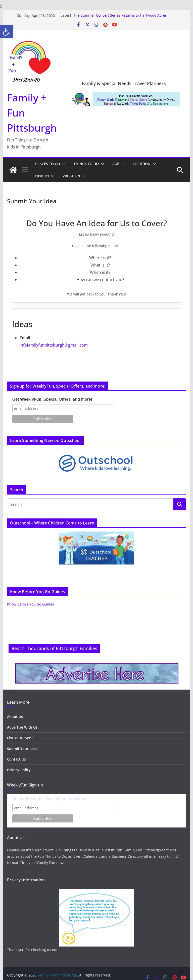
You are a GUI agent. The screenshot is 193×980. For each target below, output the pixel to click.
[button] (63, 164)
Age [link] (116, 164)
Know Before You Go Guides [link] (31, 604)
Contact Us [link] (16, 759)
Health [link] (42, 176)
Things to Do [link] (86, 164)
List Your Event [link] (20, 738)
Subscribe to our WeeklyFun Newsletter (50, 799)
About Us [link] (15, 717)
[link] (7, 32)
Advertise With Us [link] (22, 727)
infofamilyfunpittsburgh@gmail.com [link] (54, 345)
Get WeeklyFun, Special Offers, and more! (52, 399)
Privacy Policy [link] (19, 770)
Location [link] (142, 164)
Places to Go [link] (48, 164)
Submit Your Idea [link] (22, 749)
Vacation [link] (71, 176)
